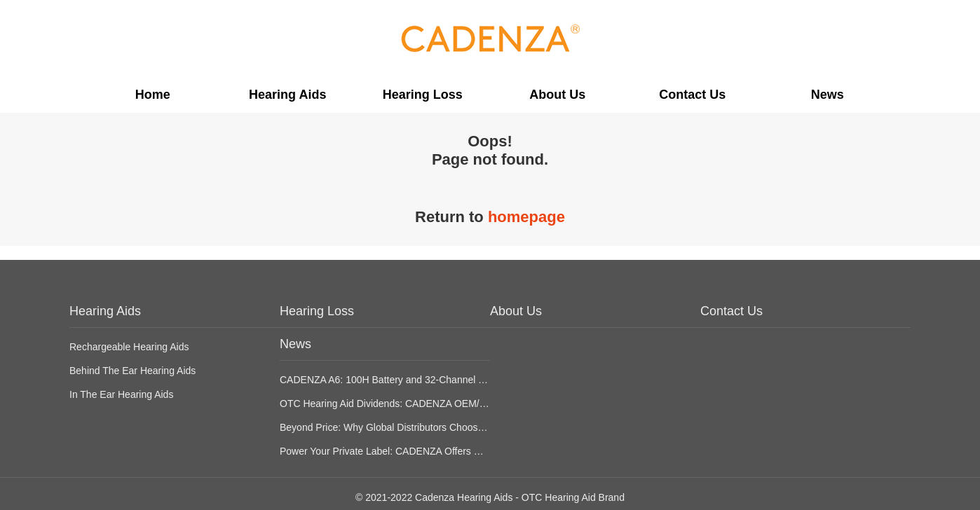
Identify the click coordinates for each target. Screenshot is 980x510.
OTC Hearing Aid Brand (573, 497)
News (828, 95)
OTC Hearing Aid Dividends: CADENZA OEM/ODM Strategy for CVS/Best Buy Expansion (475, 404)
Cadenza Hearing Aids (464, 497)
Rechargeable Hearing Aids (129, 347)
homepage (526, 217)
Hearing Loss (423, 95)
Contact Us (692, 95)
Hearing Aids (287, 95)
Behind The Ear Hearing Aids (132, 371)
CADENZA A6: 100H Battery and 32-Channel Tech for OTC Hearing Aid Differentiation (467, 380)
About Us (557, 95)
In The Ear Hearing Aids (121, 394)
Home (153, 95)
